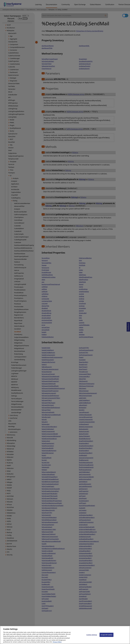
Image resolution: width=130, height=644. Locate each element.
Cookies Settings (92, 637)
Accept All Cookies (106, 637)
